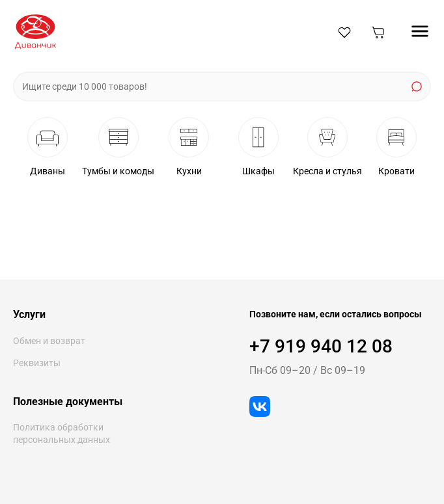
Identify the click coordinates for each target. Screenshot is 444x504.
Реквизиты (37, 363)
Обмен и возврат (49, 341)
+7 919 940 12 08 (321, 346)
